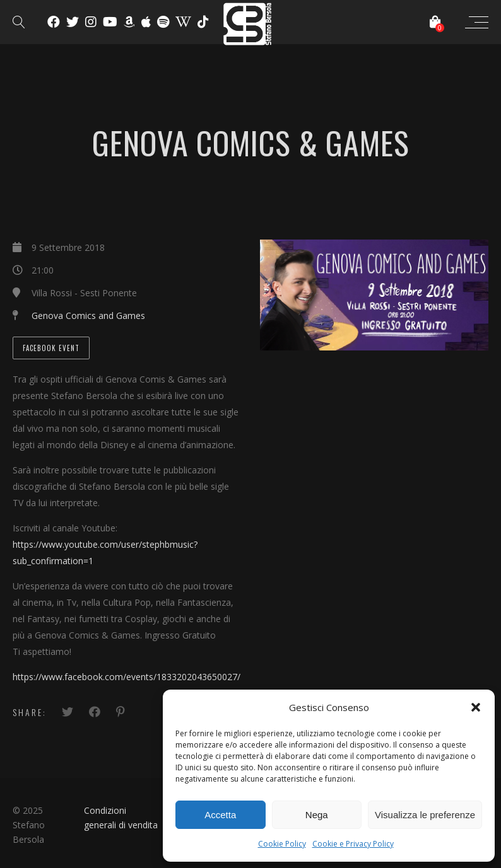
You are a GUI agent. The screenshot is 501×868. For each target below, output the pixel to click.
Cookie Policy (282, 844)
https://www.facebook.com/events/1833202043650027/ (127, 677)
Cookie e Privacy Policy (353, 844)
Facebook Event (51, 348)
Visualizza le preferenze (425, 815)
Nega (317, 815)
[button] (476, 707)
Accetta (220, 815)
